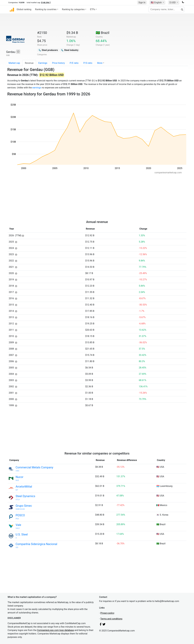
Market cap (14, 63)
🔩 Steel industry (70, 50)
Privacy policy (107, 613)
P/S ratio (88, 63)
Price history (58, 63)
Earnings (43, 63)
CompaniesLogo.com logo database (55, 630)
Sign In (142, 3)
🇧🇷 (103, 33)
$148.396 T (46, 3)
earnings (37, 88)
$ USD (173, 3)
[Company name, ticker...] (166, 9)
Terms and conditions (111, 619)
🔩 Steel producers (48, 50)
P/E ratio (74, 63)
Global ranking (24, 9)
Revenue (29, 63)
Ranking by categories (73, 9)
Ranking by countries (46, 9)
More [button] (100, 63)
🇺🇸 (157, 3)
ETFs (93, 9)
